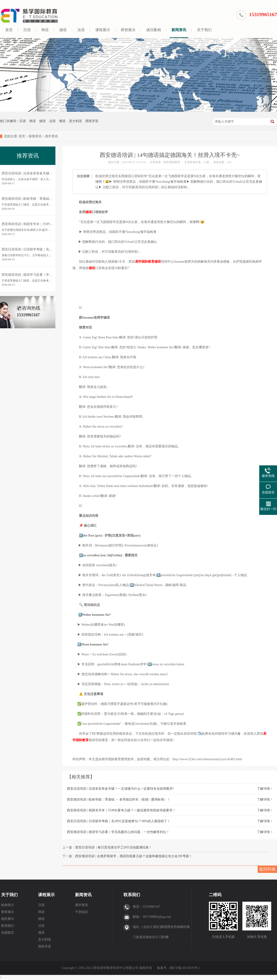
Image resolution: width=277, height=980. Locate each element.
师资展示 (128, 30)
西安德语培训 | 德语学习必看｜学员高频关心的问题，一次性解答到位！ (118, 832)
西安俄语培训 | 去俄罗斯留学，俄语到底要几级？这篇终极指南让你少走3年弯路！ (134, 856)
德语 (63, 30)
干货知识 (81, 912)
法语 (81, 30)
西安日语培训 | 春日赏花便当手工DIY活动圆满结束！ (114, 847)
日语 (27, 30)
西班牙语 (92, 121)
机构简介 (8, 905)
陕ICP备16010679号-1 (185, 968)
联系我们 (8, 926)
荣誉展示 (8, 912)
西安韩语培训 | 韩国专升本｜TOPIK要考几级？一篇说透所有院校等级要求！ (121, 810)
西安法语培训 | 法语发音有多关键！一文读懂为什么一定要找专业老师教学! (120, 789)
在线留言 (8, 933)
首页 (9, 30)
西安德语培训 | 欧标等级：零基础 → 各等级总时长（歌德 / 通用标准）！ (119, 800)
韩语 (45, 30)
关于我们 (204, 30)
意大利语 (75, 121)
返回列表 (267, 869)
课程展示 (103, 30)
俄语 (62, 121)
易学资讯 (51, 136)
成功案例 (154, 30)
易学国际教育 (145, 262)
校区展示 (8, 919)
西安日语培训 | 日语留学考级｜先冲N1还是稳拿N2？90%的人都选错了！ (119, 821)
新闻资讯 (179, 30)
